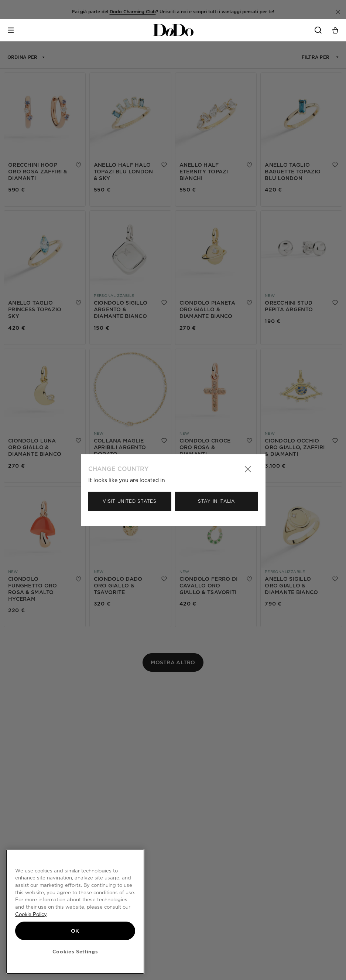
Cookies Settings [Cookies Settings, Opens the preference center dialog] (75, 952)
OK (75, 931)
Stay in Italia (216, 501)
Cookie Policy (31, 914)
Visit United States (129, 501)
